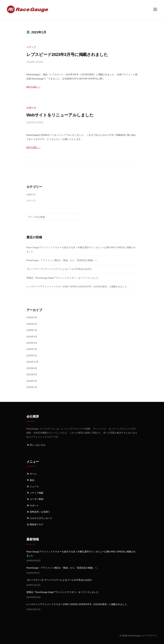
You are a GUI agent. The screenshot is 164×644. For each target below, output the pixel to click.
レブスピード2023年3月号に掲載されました (67, 55)
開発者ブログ (35, 524)
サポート (33, 506)
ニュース (33, 486)
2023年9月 (32, 368)
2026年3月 (32, 317)
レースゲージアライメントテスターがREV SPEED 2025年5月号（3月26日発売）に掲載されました (77, 287)
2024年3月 (32, 356)
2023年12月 (32, 362)
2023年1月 (32, 387)
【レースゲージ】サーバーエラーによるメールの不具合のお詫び (59, 269)
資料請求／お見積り (38, 512)
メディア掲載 (35, 493)
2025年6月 (32, 337)
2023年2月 (32, 381)
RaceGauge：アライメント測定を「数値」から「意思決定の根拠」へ (62, 260)
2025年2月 (32, 349)
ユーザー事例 (35, 499)
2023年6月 (32, 374)
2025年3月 (32, 343)
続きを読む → (34, 87)
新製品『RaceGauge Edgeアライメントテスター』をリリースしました (63, 278)
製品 (30, 480)
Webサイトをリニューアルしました (60, 115)
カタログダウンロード (39, 518)
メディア (31, 47)
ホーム (32, 474)
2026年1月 (32, 330)
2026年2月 (32, 324)
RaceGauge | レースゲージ (142, 636)
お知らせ (31, 108)
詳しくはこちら (36, 445)
